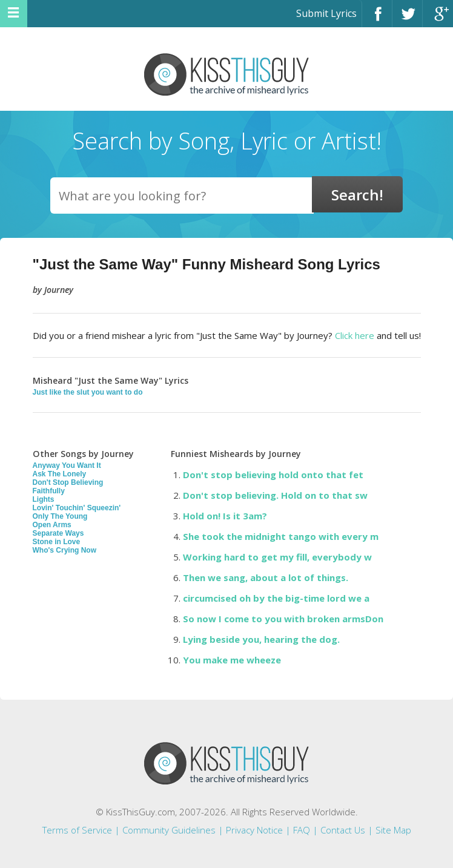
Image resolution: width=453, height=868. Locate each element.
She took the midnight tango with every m (281, 536)
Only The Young (60, 516)
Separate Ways (58, 533)
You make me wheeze (232, 660)
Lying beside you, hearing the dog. (261, 639)
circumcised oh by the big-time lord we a (276, 598)
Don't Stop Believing (68, 482)
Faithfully (49, 491)
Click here (355, 335)
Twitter (407, 19)
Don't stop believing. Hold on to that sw (275, 495)
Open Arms (52, 525)
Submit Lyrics (326, 13)
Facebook (377, 19)
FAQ (302, 830)
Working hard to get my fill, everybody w (277, 557)
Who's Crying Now (65, 550)
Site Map (393, 830)
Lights (44, 499)
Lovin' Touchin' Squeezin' (77, 508)
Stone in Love (57, 542)
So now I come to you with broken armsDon (283, 619)
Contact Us (343, 830)
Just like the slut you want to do (88, 392)
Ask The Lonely (60, 474)
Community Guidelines (169, 830)
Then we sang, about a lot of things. (266, 577)
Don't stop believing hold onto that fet (273, 475)
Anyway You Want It (67, 465)
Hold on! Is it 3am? (225, 516)
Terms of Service (77, 830)
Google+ (438, 19)
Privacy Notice (254, 830)
